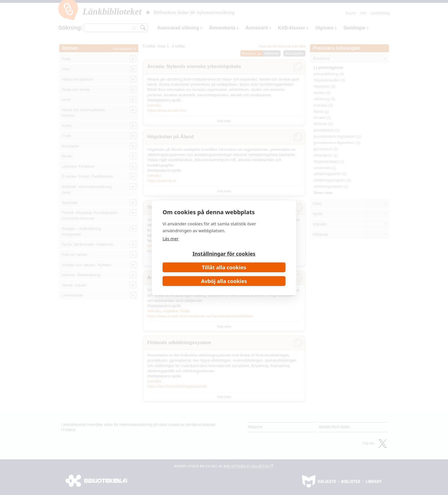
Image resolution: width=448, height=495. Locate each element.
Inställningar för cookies (224, 254)
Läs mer (171, 239)
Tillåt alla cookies (224, 267)
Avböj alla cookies (224, 281)
